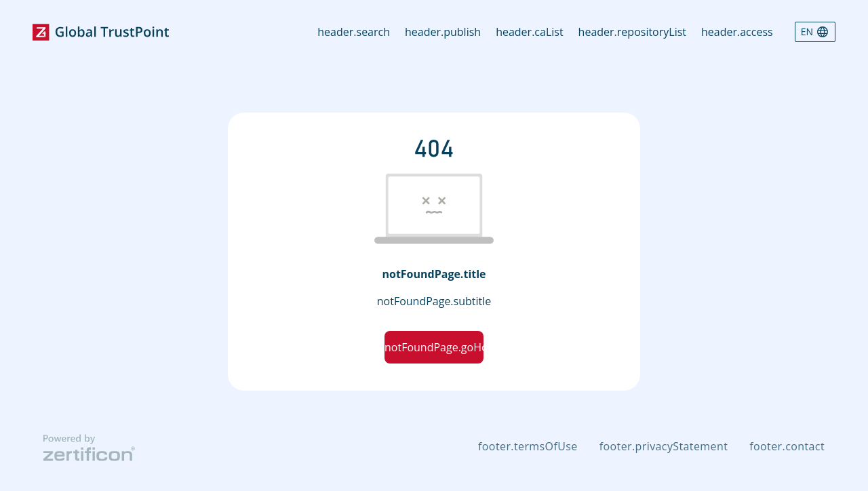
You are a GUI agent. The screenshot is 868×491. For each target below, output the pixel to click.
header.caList (529, 32)
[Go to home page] (101, 32)
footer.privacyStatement (664, 446)
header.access (737, 32)
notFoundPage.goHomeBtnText (434, 347)
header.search (354, 32)
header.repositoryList (632, 32)
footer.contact (787, 446)
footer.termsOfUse (528, 446)
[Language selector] (815, 32)
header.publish (443, 32)
